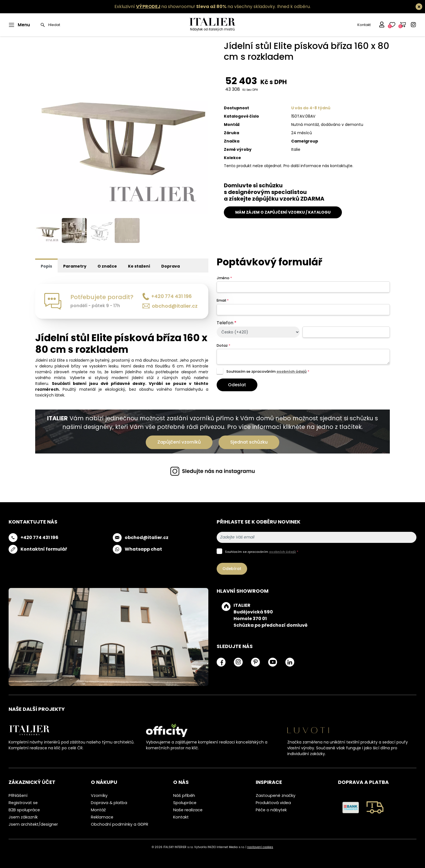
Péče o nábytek (271, 810)
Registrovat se (23, 803)
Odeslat (237, 385)
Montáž (98, 810)
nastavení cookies (260, 847)
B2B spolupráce (24, 810)
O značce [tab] (107, 266)
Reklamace (102, 817)
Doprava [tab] (171, 266)
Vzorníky (99, 796)
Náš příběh (184, 796)
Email (223, 300)
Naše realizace (188, 810)
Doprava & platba (109, 803)
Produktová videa (273, 803)
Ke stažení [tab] (139, 266)
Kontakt (364, 25)
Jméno (224, 278)
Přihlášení (18, 796)
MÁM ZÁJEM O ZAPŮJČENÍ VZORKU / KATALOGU (283, 212)
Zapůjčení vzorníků (179, 442)
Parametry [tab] (75, 266)
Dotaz (223, 345)
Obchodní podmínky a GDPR (120, 824)
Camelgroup (305, 141)
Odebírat (232, 569)
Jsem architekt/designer (33, 824)
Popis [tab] (46, 266)
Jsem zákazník (23, 817)
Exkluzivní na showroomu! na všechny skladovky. (195, 7)
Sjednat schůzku (249, 442)
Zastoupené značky (276, 796)
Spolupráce (185, 803)
